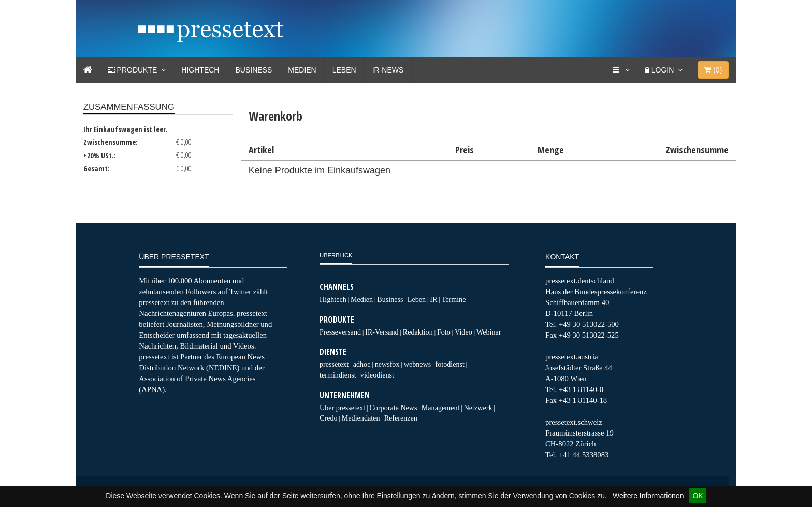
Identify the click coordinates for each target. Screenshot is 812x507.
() (713, 70)
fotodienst (450, 364)
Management (441, 408)
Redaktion (418, 332)
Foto (444, 332)
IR (433, 299)
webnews (418, 364)
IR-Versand (382, 332)
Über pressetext (342, 408)
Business (253, 70)
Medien (302, 70)
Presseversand (340, 332)
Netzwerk (478, 408)
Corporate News (393, 408)
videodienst (377, 375)
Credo (328, 418)
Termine (454, 299)
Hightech (200, 70)
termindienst (338, 375)
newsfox (387, 364)
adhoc (362, 364)
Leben (344, 70)
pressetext (334, 364)
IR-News (388, 70)
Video (463, 332)
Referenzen (401, 418)
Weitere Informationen (648, 496)
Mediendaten (361, 418)
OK (698, 496)
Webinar (489, 332)
